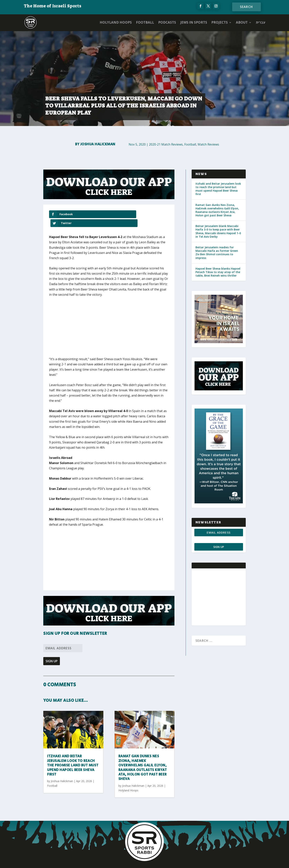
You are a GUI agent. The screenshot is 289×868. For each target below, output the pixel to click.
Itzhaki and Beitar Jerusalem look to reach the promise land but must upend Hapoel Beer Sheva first (73, 757)
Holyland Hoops (116, 22)
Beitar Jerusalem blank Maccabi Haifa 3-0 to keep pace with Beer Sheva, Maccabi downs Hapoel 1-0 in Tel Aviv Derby (218, 231)
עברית (261, 22)
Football (145, 22)
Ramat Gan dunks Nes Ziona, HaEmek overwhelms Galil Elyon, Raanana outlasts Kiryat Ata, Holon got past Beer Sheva (143, 759)
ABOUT (242, 22)
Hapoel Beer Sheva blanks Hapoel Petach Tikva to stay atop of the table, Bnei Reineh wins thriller (218, 272)
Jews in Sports (194, 22)
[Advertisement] (106, 320)
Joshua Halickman (98, 144)
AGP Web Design (167, 861)
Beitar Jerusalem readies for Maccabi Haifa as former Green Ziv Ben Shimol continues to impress (217, 253)
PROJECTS (220, 22)
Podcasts (167, 22)
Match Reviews (208, 144)
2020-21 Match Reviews (166, 144)
